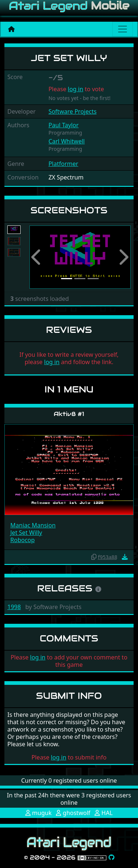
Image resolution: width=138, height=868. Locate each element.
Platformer (63, 164)
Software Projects (73, 111)
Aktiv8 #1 (69, 414)
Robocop (22, 540)
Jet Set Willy (26, 533)
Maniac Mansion (33, 525)
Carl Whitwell (67, 141)
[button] (37, 257)
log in (75, 89)
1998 (14, 607)
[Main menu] (123, 29)
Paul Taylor (64, 125)
